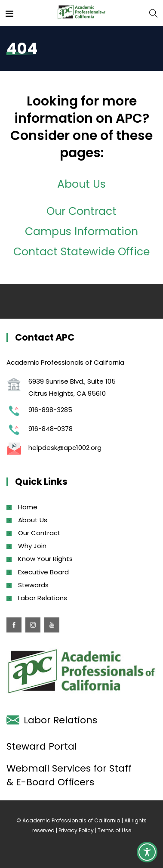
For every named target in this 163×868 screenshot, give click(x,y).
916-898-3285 (50, 410)
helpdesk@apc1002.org (65, 448)
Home (28, 507)
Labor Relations (43, 598)
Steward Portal (42, 746)
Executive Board (43, 572)
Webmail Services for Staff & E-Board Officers (69, 775)
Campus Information (81, 231)
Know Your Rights (45, 559)
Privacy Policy (76, 830)
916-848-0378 (51, 429)
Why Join (32, 546)
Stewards (33, 585)
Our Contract (81, 211)
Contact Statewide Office (81, 252)
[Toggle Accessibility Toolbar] (147, 852)
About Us (81, 184)
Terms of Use (114, 830)
